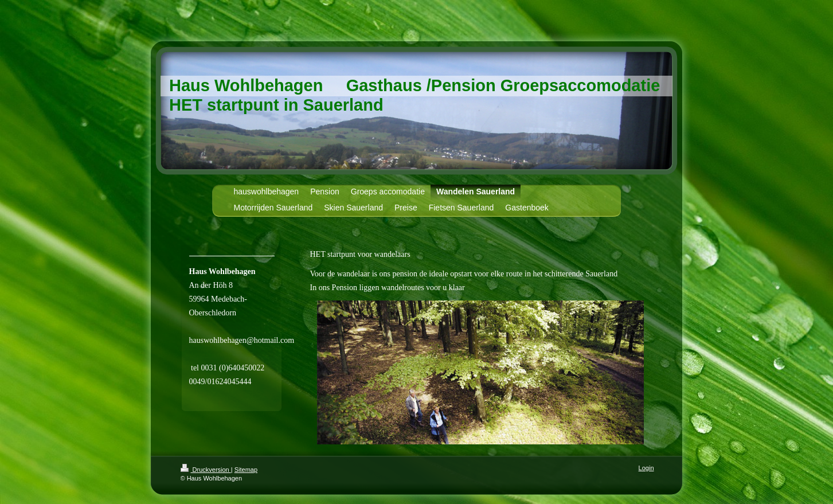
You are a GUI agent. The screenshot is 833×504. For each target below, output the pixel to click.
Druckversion (206, 470)
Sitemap (246, 470)
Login (646, 468)
